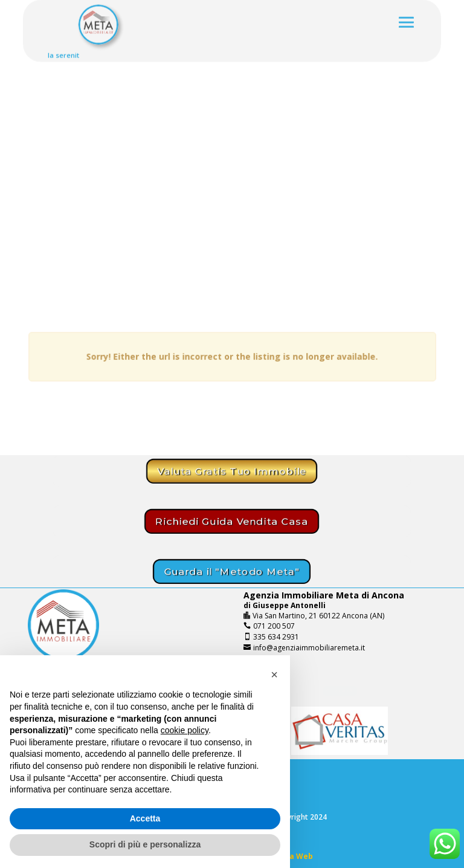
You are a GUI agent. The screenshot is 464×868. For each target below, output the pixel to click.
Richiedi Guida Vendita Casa (232, 521)
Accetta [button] (145, 818)
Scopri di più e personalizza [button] (145, 844)
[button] (274, 675)
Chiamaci (336, 691)
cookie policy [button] (185, 730)
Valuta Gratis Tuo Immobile (232, 471)
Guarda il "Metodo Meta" (232, 572)
